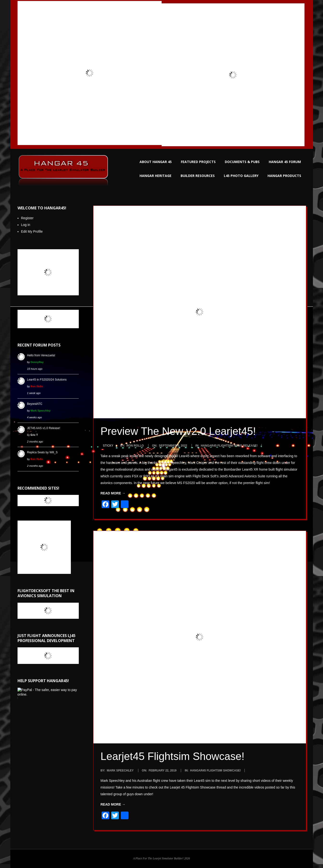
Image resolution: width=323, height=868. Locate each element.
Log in (26, 225)
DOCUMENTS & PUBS (242, 162)
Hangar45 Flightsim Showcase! (215, 771)
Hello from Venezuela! (41, 355)
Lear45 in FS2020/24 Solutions (47, 380)
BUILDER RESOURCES (198, 176)
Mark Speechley (40, 411)
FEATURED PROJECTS (198, 162)
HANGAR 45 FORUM (285, 162)
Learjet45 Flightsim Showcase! (173, 756)
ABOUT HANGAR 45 (156, 162)
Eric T (34, 435)
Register (27, 218)
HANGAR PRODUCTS (284, 176)
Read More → (113, 493)
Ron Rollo (37, 386)
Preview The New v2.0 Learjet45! (178, 431)
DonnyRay (37, 362)
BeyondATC (35, 404)
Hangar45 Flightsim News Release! (229, 446)
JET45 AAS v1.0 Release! (44, 428)
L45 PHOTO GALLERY (241, 176)
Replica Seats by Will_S (42, 452)
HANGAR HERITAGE (155, 176)
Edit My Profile (32, 231)
